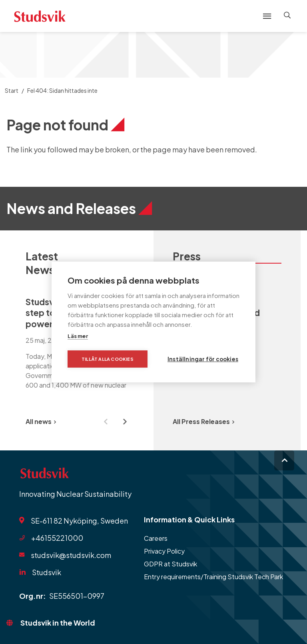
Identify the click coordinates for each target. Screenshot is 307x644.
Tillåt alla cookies (108, 359)
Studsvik (47, 572)
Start (12, 90)
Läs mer (78, 336)
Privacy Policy (164, 551)
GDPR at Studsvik (170, 564)
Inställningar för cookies (203, 359)
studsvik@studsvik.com (71, 555)
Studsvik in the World (58, 623)
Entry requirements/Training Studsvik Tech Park (213, 577)
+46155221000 (57, 538)
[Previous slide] (106, 422)
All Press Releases (203, 421)
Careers (156, 538)
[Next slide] (125, 422)
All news (41, 421)
